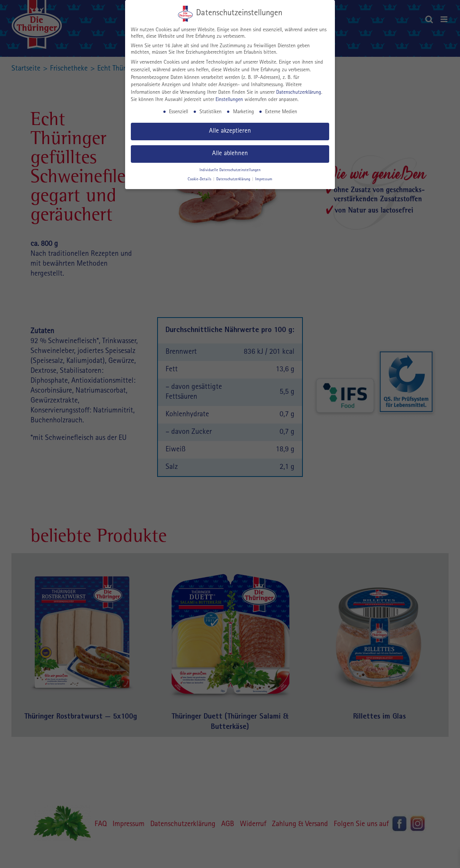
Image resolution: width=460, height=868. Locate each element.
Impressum (264, 180)
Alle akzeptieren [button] (230, 131)
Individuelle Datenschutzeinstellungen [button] (230, 170)
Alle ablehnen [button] (230, 154)
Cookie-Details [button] (200, 180)
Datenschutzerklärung (299, 93)
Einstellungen (229, 100)
